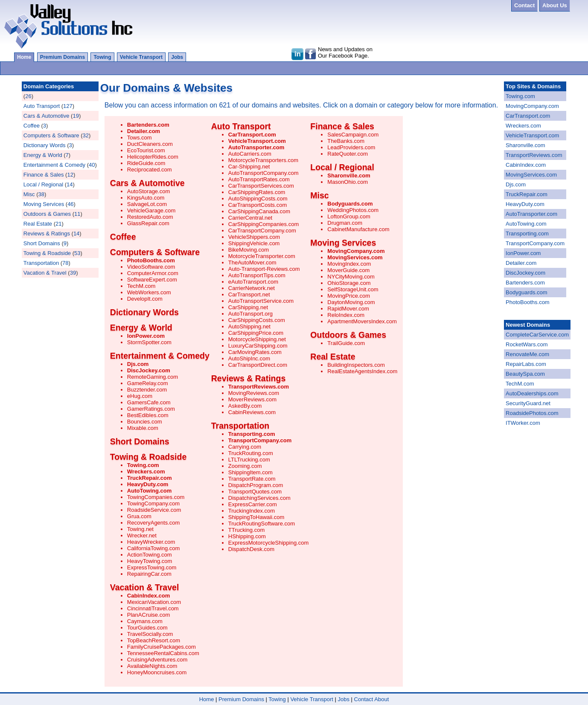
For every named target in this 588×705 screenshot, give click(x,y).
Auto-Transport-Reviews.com (264, 269)
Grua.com (139, 516)
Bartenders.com (148, 125)
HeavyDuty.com (148, 484)
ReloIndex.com (346, 315)
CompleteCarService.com (537, 335)
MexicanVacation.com (154, 602)
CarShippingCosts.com (257, 320)
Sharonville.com (349, 176)
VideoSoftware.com (151, 267)
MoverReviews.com (252, 399)
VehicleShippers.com (254, 237)
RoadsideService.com (154, 510)
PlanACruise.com (148, 615)
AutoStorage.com (148, 191)
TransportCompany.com (260, 440)
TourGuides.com (147, 628)
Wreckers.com (146, 471)
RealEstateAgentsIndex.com (362, 371)
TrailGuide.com (346, 343)
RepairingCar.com (149, 574)
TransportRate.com (252, 479)
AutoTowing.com (149, 491)
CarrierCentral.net (250, 218)
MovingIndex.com (349, 264)
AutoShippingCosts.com (258, 199)
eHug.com (140, 396)
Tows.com (140, 138)
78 (65, 263)
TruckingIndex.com (252, 511)
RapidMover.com (348, 309)
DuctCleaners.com (150, 144)
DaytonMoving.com (351, 302)
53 (77, 253)
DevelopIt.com (145, 299)
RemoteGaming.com (153, 377)
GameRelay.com (148, 383)
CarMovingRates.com (255, 352)
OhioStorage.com (349, 283)
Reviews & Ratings (47, 234)
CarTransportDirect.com (258, 365)
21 (58, 224)
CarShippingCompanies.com (263, 224)
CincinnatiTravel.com (153, 608)
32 (86, 135)
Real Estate (38, 224)
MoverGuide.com (348, 270)
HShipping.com (247, 536)
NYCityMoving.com (351, 277)
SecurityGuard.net (528, 403)
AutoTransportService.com (261, 301)
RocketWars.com (527, 344)
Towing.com (143, 465)
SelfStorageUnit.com (353, 289)
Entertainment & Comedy (54, 165)
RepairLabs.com (526, 364)
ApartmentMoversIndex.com (362, 321)
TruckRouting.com (251, 453)
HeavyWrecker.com (151, 542)
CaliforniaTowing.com (154, 548)
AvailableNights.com (152, 666)
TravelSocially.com (150, 634)
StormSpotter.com (149, 342)
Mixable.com (143, 428)
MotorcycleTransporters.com (263, 160)
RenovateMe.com (527, 354)
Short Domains (42, 243)
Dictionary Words (45, 145)
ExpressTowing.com (152, 567)
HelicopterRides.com (153, 157)
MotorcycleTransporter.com (262, 256)
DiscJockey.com (149, 370)
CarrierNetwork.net (252, 288)
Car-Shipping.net (249, 167)
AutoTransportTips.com (257, 275)
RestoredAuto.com (150, 217)
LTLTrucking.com (249, 460)
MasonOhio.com (348, 182)
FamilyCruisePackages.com (162, 647)
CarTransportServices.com (261, 186)
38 (41, 194)
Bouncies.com (145, 422)
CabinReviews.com (252, 412)
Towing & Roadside (47, 253)
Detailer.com (144, 131)
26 (28, 96)
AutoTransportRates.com (259, 179)
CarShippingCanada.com (259, 211)
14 (70, 184)
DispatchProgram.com (256, 485)
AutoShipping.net (249, 326)
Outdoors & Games (47, 214)
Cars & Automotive (47, 116)
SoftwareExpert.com (152, 280)
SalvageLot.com (147, 204)
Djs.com (138, 364)
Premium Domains (63, 57)
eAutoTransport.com (253, 282)
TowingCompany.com (153, 503)
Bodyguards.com (350, 204)
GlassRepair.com (148, 223)
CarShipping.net (248, 307)
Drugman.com (345, 223)
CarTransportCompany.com (262, 231)
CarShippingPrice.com (256, 333)
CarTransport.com (252, 135)
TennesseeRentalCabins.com (163, 653)
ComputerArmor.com (153, 273)
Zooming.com (245, 466)
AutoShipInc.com (249, 358)
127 (68, 106)
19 (76, 116)
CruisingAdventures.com (157, 660)
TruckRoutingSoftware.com (262, 524)
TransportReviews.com (259, 387)
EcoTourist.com (146, 150)
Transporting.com (252, 434)
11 (77, 214)
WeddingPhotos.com (353, 210)
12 (70, 175)
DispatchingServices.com (259, 498)
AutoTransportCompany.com (263, 173)
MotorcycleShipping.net (257, 339)
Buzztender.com (147, 390)
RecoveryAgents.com (154, 523)
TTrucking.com (246, 530)
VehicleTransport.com (257, 141)
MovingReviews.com (254, 393)
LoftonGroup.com (349, 216)
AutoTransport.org (250, 314)
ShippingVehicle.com (254, 243)
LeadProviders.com (351, 147)
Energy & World (43, 155)
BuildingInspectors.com (356, 365)
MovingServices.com (355, 257)
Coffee (32, 126)
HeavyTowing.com (150, 561)
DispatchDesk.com (251, 549)
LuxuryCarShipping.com (258, 346)
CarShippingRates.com (257, 192)
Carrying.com (245, 447)
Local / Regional (43, 184)
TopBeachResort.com (154, 640)
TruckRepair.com (150, 478)
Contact (364, 699)
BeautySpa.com (525, 374)
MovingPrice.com (349, 296)
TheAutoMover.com (252, 263)
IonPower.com (146, 336)
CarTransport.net (249, 294)
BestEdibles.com (148, 415)
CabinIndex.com (148, 596)
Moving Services (44, 204)
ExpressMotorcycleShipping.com (269, 543)
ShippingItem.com (250, 472)
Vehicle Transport (141, 57)
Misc (29, 194)
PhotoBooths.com (151, 260)
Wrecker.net (142, 535)
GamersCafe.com (149, 402)
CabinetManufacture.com (358, 229)
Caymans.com (145, 621)
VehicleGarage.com (151, 210)
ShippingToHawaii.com (256, 517)
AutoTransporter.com (256, 147)
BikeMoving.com (249, 250)
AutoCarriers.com (250, 154)
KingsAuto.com (146, 198)
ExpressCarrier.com (253, 504)
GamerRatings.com (151, 409)
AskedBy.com (245, 406)
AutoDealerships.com (532, 393)
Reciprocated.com (150, 170)
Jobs (177, 57)
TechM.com (141, 286)
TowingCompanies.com (156, 497)
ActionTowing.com (150, 555)
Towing (102, 57)
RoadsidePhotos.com (532, 413)
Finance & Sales (44, 175)
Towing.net (140, 529)
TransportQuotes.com (255, 492)
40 (92, 165)
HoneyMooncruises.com (157, 672)
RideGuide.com (146, 163)
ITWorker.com (523, 423)
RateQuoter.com (348, 154)
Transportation (41, 263)
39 (73, 273)
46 (70, 204)
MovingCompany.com (356, 251)
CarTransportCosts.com (258, 205)
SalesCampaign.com (353, 135)
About (381, 699)
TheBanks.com (346, 141)
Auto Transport (42, 106)
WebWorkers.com (149, 292)
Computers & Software (51, 135)
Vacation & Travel (45, 273)
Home (24, 57)
